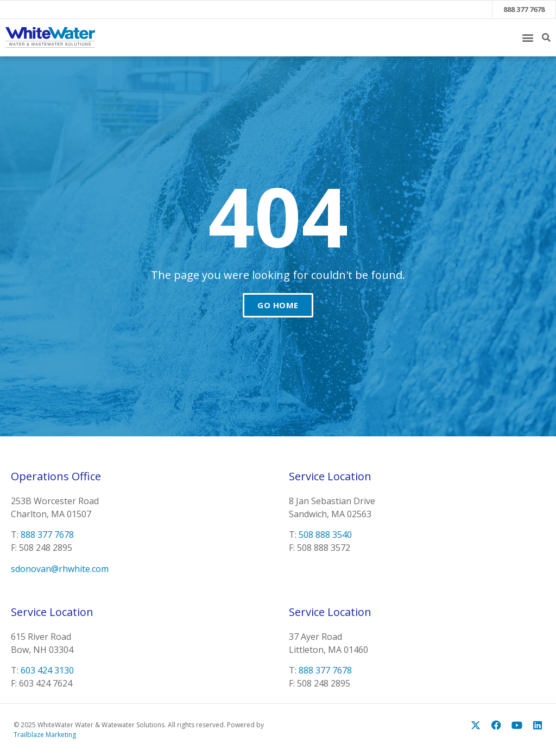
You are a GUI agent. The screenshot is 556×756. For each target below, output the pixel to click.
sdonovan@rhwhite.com (60, 569)
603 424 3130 (47, 670)
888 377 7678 (524, 9)
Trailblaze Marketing (45, 735)
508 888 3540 (325, 535)
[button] (527, 37)
